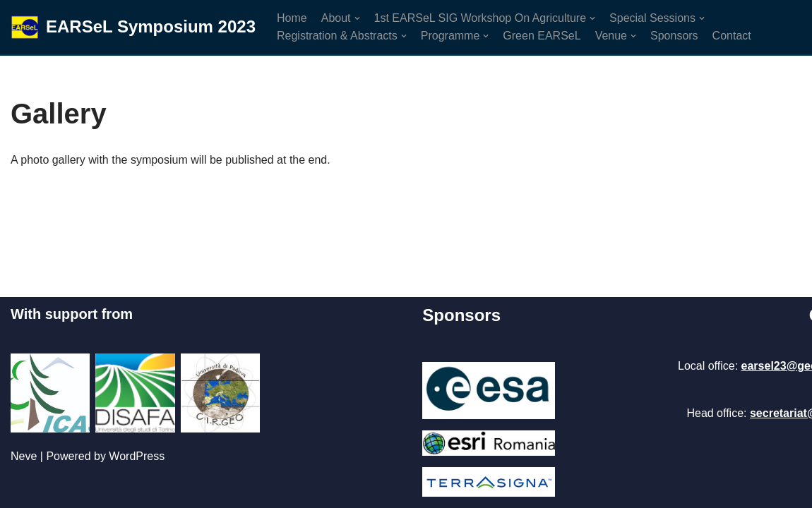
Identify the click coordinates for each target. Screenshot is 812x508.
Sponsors (674, 36)
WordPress (137, 456)
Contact (732, 36)
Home (292, 18)
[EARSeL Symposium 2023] (133, 27)
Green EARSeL (542, 36)
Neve (24, 456)
